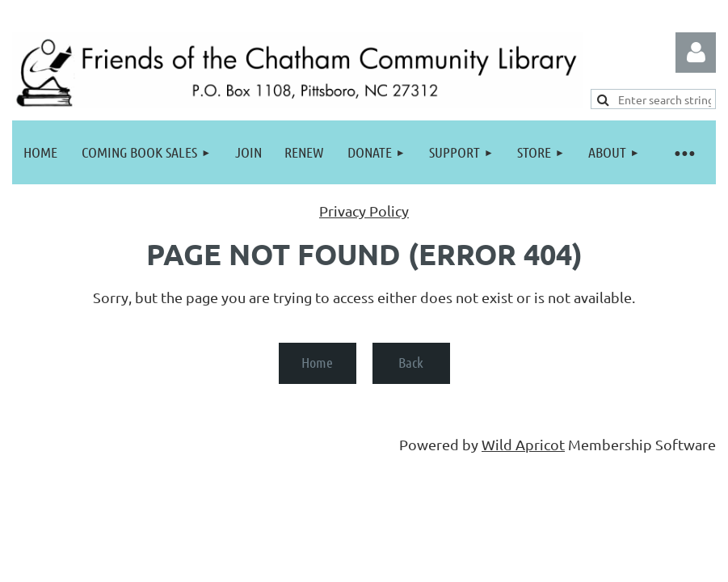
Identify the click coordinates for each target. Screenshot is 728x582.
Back (411, 362)
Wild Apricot (523, 444)
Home (317, 362)
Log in (696, 53)
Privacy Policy (364, 211)
